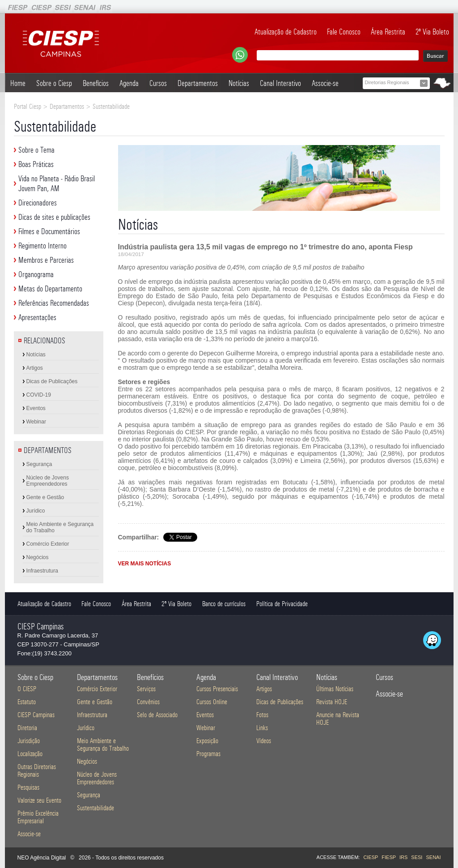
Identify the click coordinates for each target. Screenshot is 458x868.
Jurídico (36, 511)
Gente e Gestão (45, 497)
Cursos (158, 83)
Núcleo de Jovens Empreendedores (48, 481)
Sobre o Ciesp (54, 83)
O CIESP (27, 689)
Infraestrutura (42, 571)
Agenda (129, 83)
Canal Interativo (280, 83)
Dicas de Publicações (52, 381)
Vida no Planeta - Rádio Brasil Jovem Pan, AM (57, 184)
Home (18, 83)
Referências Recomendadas (54, 303)
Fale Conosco (344, 32)
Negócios (38, 557)
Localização (30, 754)
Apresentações (37, 317)
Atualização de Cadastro (286, 32)
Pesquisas (28, 787)
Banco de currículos (224, 604)
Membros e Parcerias (46, 260)
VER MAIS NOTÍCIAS (145, 564)
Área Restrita (388, 32)
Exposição (207, 741)
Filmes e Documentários (49, 231)
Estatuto (27, 702)
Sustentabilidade (95, 808)
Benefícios (96, 83)
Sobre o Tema (36, 150)
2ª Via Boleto (432, 32)
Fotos (262, 715)
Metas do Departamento (50, 289)
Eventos (36, 408)
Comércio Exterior (48, 544)
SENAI (433, 857)
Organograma (36, 274)
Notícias (239, 83)
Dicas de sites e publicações (54, 217)
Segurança (39, 464)
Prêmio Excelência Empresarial (38, 817)
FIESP (389, 857)
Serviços (146, 689)
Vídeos (264, 741)
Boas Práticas (36, 164)
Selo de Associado (157, 715)
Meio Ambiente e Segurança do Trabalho (60, 527)
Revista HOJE (332, 702)
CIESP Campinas (36, 715)
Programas (208, 754)
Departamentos (198, 83)
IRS (403, 857)
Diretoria (27, 728)
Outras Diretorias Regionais (37, 770)
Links (262, 728)
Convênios (148, 702)
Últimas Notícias (335, 689)
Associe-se (325, 83)
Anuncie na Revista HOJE (338, 718)
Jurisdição (29, 741)
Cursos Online (212, 702)
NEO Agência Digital (42, 858)
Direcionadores (38, 203)
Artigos (35, 368)
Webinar (36, 422)
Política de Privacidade (282, 604)
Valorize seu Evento (39, 800)
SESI (417, 857)
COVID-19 (39, 395)
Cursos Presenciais (217, 689)
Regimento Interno (42, 246)
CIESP (371, 857)
